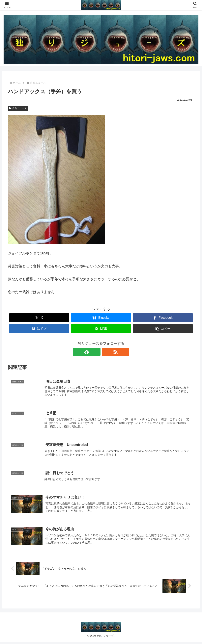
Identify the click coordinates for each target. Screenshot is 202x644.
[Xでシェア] (39, 318)
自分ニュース (18, 108)
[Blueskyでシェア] (101, 318)
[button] (163, 329)
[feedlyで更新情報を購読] (97, 352)
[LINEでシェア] (101, 329)
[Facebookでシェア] (163, 318)
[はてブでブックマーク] (39, 329)
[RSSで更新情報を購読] (106, 352)
